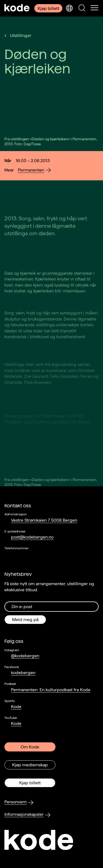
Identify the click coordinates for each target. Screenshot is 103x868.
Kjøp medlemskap (30, 765)
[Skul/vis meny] (94, 8)
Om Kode (30, 747)
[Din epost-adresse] (51, 607)
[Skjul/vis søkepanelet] (82, 8)
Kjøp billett (48, 8)
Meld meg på (25, 620)
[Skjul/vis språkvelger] (69, 8)
